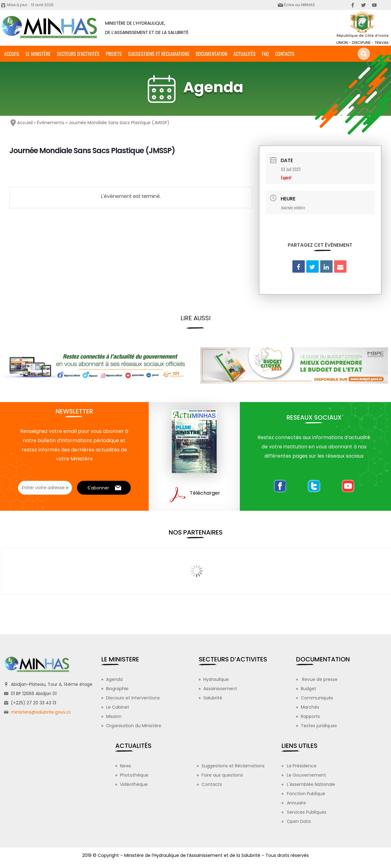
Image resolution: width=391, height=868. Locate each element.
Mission (114, 716)
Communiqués (317, 698)
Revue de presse (319, 679)
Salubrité (213, 698)
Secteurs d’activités (78, 54)
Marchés (310, 707)
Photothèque (134, 775)
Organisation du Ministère (134, 726)
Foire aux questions (222, 775)
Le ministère (38, 54)
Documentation (211, 54)
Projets (114, 54)
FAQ (265, 54)
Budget (308, 689)
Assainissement (220, 689)
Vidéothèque (134, 784)
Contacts (285, 54)
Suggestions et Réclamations (159, 54)
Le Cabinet (118, 707)
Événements (51, 123)
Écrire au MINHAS (300, 5)
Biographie (117, 689)
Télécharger (205, 493)
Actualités (244, 54)
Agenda (114, 679)
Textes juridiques (319, 726)
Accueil (12, 54)
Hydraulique (216, 679)
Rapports (310, 716)
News (125, 766)
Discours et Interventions (133, 698)
